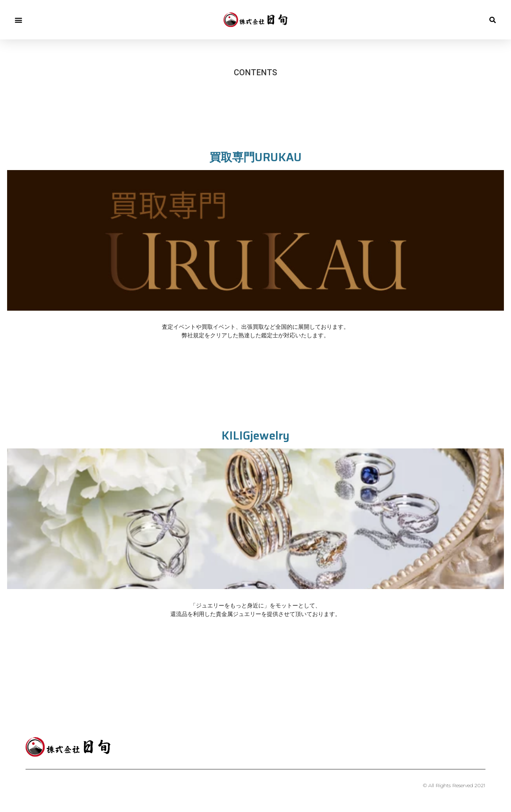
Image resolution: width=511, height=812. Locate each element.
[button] (18, 20)
